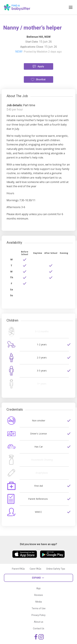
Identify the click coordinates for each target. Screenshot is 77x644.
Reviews (39, 595)
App (38, 588)
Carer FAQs (35, 569)
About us (39, 622)
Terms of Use (39, 608)
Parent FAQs (18, 569)
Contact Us (39, 628)
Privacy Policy (38, 615)
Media (39, 602)
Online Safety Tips (56, 569)
